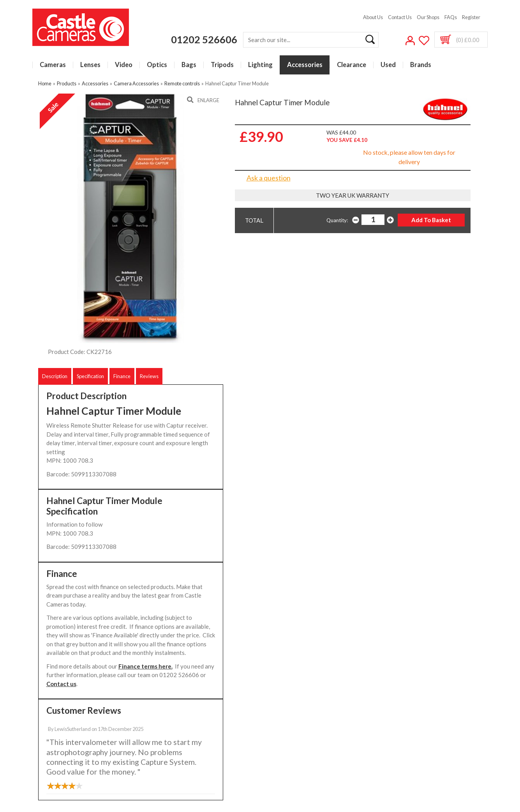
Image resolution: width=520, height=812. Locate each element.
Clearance (352, 65)
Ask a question (269, 178)
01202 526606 (204, 39)
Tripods (222, 65)
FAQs (451, 17)
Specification (90, 376)
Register (471, 17)
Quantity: (337, 220)
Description (55, 376)
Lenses (90, 65)
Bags (189, 65)
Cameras (53, 65)
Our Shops (428, 17)
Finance (122, 376)
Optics (157, 65)
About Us (373, 17)
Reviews (149, 376)
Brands (421, 65)
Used (388, 65)
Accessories (305, 65)
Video (124, 65)
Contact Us (400, 17)
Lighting (260, 65)
